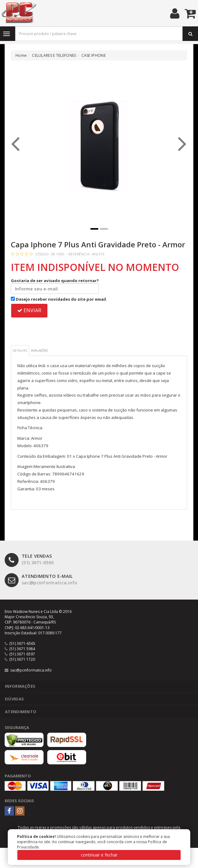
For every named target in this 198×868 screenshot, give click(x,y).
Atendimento (21, 712)
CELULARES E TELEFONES (54, 55)
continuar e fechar (99, 855)
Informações (20, 686)
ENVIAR (29, 310)
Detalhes (20, 351)
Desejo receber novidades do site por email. (59, 299)
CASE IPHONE (94, 55)
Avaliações (40, 351)
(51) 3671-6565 (29, 559)
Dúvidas (14, 699)
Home (21, 55)
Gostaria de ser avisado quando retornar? (55, 286)
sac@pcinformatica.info (41, 580)
